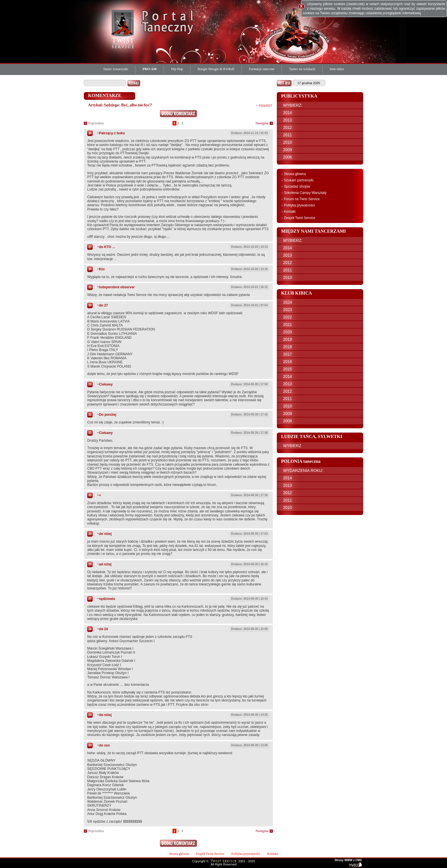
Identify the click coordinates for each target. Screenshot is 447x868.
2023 (287, 310)
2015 (287, 369)
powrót (264, 106)
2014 (287, 113)
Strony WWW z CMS (348, 860)
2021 (287, 325)
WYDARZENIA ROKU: (303, 470)
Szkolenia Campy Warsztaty (305, 193)
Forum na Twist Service (302, 199)
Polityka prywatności (299, 205)
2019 (287, 339)
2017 (287, 354)
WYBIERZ (292, 446)
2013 (287, 120)
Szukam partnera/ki (299, 180)
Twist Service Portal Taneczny (124, 29)
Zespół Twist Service (300, 218)
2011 (287, 135)
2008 (287, 421)
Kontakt (290, 212)
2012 (287, 127)
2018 (287, 347)
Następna (262, 123)
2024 (287, 302)
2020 (287, 332)
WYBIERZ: (293, 105)
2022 (287, 317)
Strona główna (295, 174)
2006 (287, 157)
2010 (287, 142)
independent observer (117, 287)
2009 (287, 150)
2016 (287, 362)
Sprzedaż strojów (297, 186)
